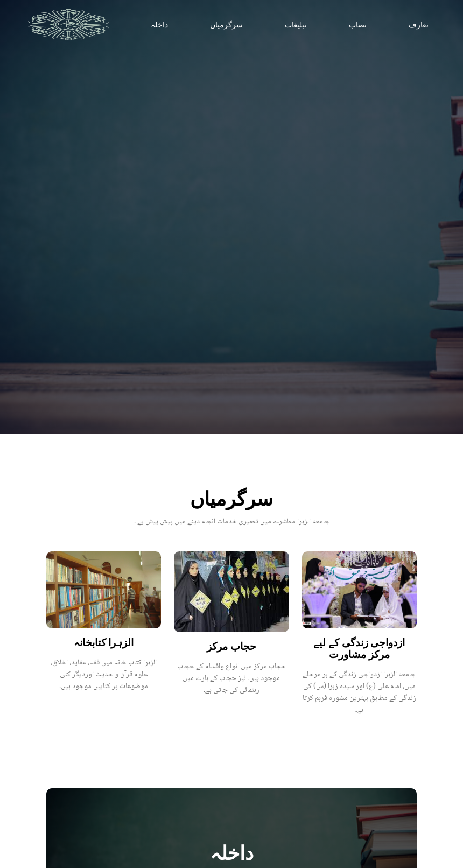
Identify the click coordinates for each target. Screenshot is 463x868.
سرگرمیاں (226, 25)
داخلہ (159, 25)
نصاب (358, 25)
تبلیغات (296, 25)
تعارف (419, 25)
